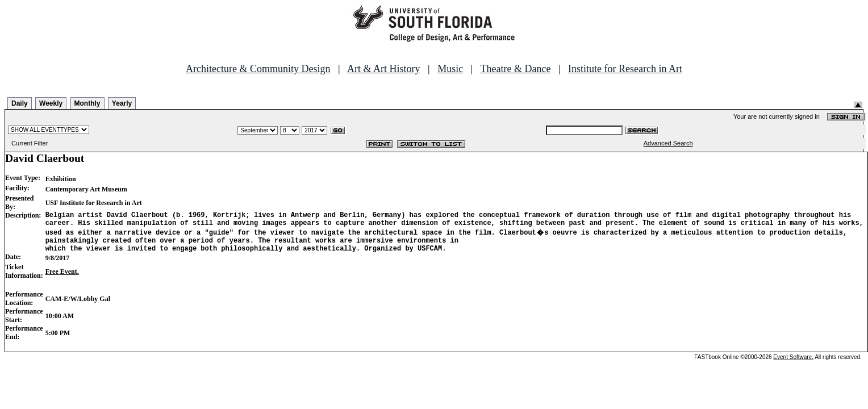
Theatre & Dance (515, 69)
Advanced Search (668, 143)
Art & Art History (384, 69)
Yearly (122, 103)
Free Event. (62, 278)
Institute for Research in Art (625, 69)
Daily (20, 103)
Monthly (87, 103)
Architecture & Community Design (258, 69)
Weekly (51, 103)
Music (450, 69)
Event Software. (793, 364)
